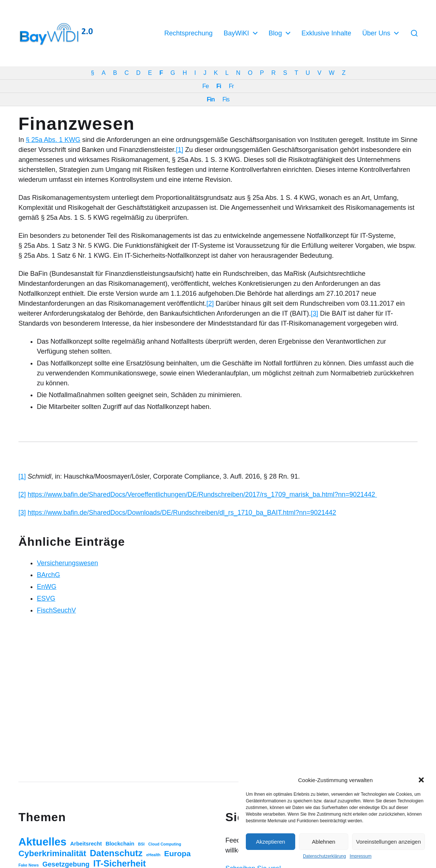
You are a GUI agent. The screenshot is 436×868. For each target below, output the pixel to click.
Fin (211, 99)
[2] (210, 303)
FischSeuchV (56, 610)
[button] (421, 780)
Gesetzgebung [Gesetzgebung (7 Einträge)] (66, 864)
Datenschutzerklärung (325, 856)
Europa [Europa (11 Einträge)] (177, 853)
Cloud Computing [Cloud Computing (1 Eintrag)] (165, 844)
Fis (226, 99)
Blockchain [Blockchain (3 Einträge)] (120, 844)
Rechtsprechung (189, 33)
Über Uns (376, 33)
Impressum (361, 856)
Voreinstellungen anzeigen (388, 842)
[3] (314, 313)
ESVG (46, 598)
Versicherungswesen (67, 563)
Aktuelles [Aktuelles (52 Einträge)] (42, 842)
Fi (219, 86)
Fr (231, 86)
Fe (205, 86)
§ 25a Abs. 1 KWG (53, 140)
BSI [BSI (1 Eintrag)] (141, 844)
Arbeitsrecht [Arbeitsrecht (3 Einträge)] (86, 844)
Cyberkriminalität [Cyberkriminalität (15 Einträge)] (52, 853)
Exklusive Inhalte (326, 33)
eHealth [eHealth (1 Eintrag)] (154, 855)
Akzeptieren (270, 842)
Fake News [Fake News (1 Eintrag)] (29, 865)
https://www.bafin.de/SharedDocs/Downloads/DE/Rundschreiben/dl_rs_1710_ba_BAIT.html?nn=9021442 (182, 513)
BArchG (48, 575)
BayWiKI (236, 33)
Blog (275, 33)
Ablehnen (323, 842)
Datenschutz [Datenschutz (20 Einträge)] (116, 853)
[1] (179, 150)
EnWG (47, 587)
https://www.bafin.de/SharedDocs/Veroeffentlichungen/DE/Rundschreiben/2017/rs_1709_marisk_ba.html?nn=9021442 (202, 494)
